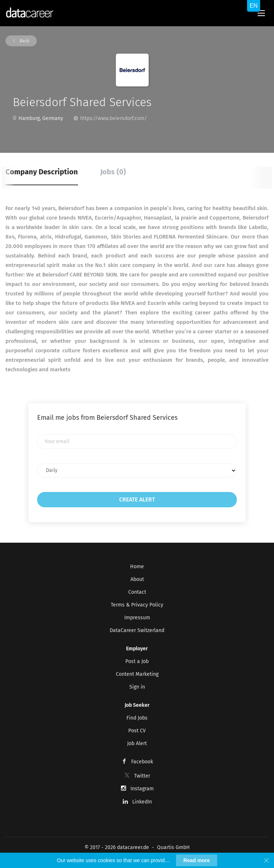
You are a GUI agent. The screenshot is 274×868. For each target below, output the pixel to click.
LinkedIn (142, 802)
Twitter (142, 776)
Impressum (137, 618)
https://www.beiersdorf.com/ (113, 118)
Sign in (137, 687)
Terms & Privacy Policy (137, 605)
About (137, 579)
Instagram (142, 789)
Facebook (142, 762)
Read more (196, 860)
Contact (137, 592)
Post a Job (137, 661)
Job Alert (137, 743)
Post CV (137, 731)
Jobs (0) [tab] (113, 172)
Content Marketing (137, 674)
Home (137, 567)
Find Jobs (137, 718)
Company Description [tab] (42, 172)
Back (24, 41)
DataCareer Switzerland (137, 630)
